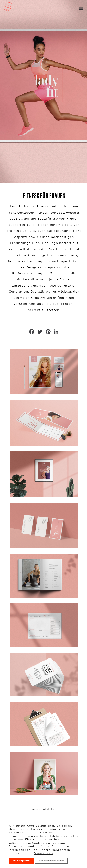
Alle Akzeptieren (21, 861)
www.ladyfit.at (44, 809)
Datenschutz (44, 853)
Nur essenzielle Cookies (51, 861)
